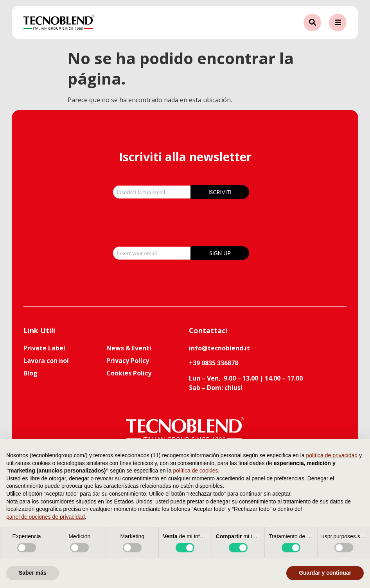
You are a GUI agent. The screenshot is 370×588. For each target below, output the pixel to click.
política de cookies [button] (195, 471)
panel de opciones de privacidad (46, 517)
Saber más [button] (33, 573)
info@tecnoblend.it (219, 348)
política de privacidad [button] (332, 455)
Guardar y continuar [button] (325, 573)
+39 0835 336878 (214, 363)
